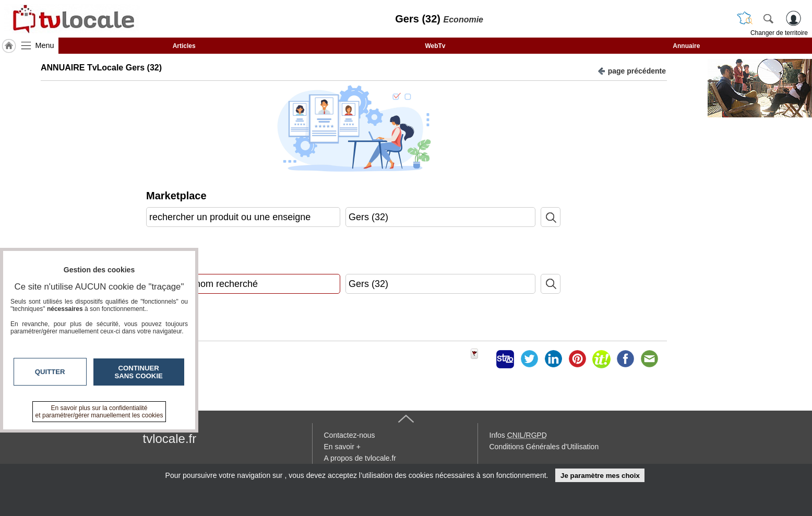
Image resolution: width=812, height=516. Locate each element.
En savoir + (342, 447)
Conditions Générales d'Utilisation (544, 447)
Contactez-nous (350, 435)
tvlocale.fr (170, 439)
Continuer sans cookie (139, 372)
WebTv (435, 46)
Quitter (50, 372)
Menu (45, 45)
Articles (184, 46)
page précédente (632, 70)
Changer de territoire (779, 33)
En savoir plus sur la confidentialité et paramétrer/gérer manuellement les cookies (99, 412)
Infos (518, 435)
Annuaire (686, 46)
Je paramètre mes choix (600, 476)
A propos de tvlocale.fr (360, 458)
